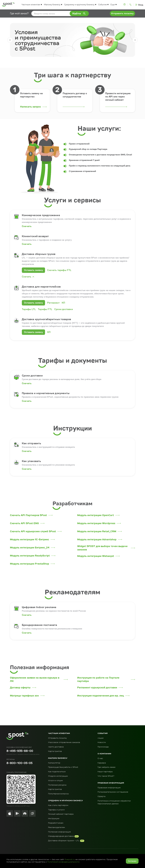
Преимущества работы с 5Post (63, 767)
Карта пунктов (55, 751)
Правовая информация (109, 788)
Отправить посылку (57, 738)
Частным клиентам (31, 4)
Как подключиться (57, 772)
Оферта (101, 796)
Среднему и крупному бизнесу (79, 4)
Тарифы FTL (45, 309)
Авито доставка (56, 747)
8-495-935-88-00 (20, 751)
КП (63, 303)
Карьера (102, 763)
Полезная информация (59, 832)
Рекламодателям (57, 827)
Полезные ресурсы (57, 785)
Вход (141, 5)
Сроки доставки (64, 309)
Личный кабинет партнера (61, 814)
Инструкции (54, 819)
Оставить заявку (33, 270)
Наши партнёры (105, 772)
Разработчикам (56, 823)
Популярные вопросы (58, 794)
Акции (101, 738)
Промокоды (103, 747)
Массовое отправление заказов (64, 742)
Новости (102, 742)
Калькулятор (54, 763)
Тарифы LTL (29, 309)
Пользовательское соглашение (113, 792)
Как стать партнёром (58, 805)
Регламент (53, 303)
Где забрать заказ (106, 767)
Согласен (132, 861)
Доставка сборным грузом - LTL (64, 841)
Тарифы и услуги (56, 810)
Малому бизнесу (52, 4)
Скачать (27, 226)
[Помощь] (125, 5)
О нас (100, 758)
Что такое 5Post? (106, 776)
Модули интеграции (58, 776)
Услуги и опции (55, 781)
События (102, 4)
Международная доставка (61, 836)
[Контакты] (131, 5)
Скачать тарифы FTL (59, 270)
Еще (113, 4)
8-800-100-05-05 (19, 763)
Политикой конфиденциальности (63, 862)
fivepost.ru (70, 860)
